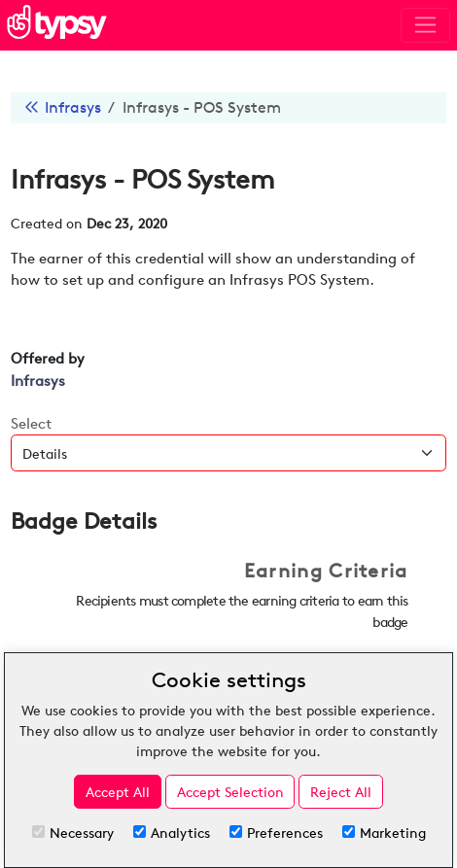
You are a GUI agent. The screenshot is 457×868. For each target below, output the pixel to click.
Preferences (276, 833)
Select (31, 423)
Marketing (384, 833)
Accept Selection (230, 792)
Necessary (73, 833)
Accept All (118, 792)
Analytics (172, 833)
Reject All (341, 792)
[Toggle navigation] (425, 25)
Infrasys (73, 107)
